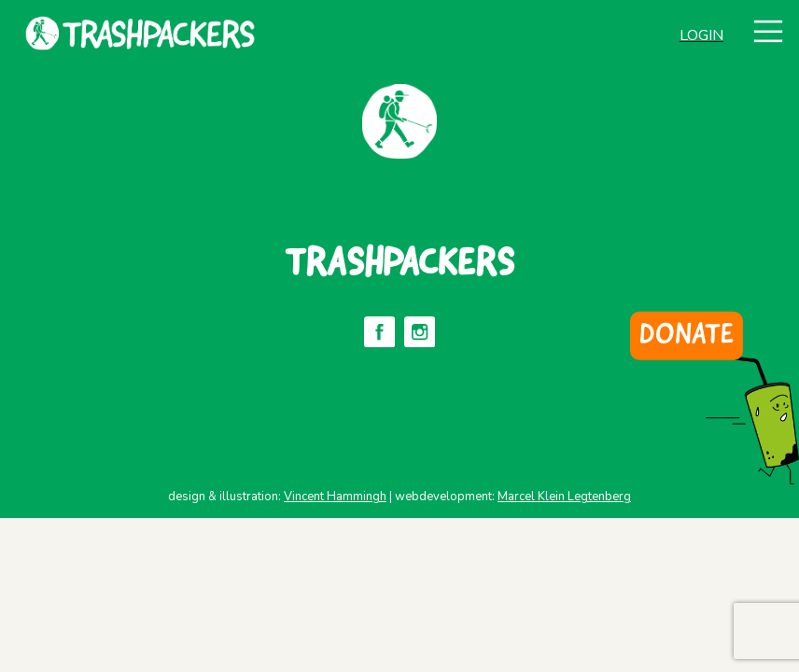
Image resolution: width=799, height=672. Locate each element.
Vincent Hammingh (335, 497)
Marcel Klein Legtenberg (564, 497)
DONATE (687, 336)
